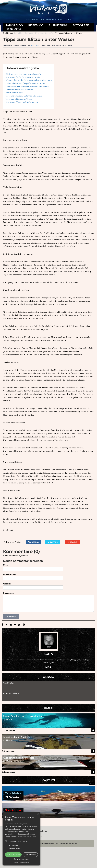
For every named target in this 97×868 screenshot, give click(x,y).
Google (72, 542)
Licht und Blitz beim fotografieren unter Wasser (26, 83)
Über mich (13, 29)
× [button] (38, 814)
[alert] (21, 839)
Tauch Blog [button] (14, 25)
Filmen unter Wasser (14, 93)
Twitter (53, 542)
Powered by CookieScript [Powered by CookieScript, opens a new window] (21, 863)
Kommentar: (8, 593)
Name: (6, 565)
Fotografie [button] (81, 25)
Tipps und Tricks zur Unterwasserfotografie (24, 96)
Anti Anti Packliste (11, 693)
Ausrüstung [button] (58, 25)
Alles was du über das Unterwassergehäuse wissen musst (29, 80)
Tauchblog (29, 33)
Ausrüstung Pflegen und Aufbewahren (22, 102)
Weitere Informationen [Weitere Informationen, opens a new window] (28, 837)
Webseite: (7, 584)
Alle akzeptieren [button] (13, 855)
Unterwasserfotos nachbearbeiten (19, 90)
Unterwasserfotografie (44, 33)
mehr (48, 667)
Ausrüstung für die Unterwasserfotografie (23, 77)
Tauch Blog (18, 33)
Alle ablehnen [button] (30, 855)
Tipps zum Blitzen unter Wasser (19, 99)
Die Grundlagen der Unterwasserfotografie (23, 74)
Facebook (33, 542)
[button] (6, 841)
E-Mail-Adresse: (10, 574)
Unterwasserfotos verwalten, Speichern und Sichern (27, 86)
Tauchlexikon (9, 683)
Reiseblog (36, 25)
